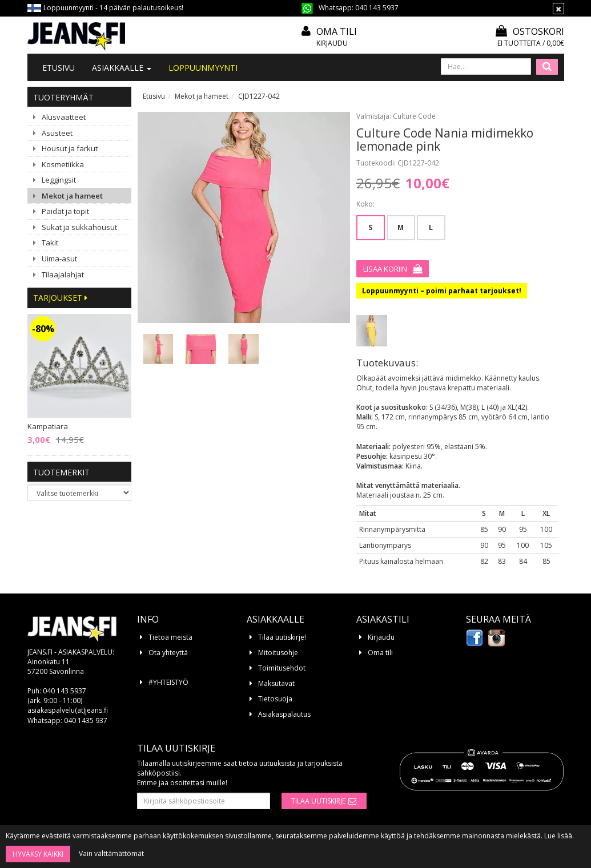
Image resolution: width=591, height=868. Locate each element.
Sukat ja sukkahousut (79, 227)
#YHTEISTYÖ (168, 682)
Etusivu (59, 68)
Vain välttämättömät (111, 853)
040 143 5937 (377, 8)
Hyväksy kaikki (38, 854)
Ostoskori (530, 31)
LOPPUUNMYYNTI (203, 68)
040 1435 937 (86, 720)
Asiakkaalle (122, 68)
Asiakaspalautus (284, 714)
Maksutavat (276, 683)
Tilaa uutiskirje (318, 801)
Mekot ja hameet (72, 196)
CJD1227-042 (259, 96)
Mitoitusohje (278, 653)
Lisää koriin (385, 269)
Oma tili (337, 31)
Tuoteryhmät (63, 97)
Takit (50, 243)
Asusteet (57, 133)
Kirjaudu (332, 43)
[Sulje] (558, 9)
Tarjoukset (60, 298)
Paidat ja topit (65, 211)
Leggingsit (59, 180)
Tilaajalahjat (63, 274)
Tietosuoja (275, 699)
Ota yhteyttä (168, 653)
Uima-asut (59, 259)
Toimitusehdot (282, 668)
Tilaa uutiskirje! (282, 637)
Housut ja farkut (70, 148)
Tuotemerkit (61, 472)
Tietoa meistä (170, 637)
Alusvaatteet (64, 117)
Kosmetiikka (63, 164)
